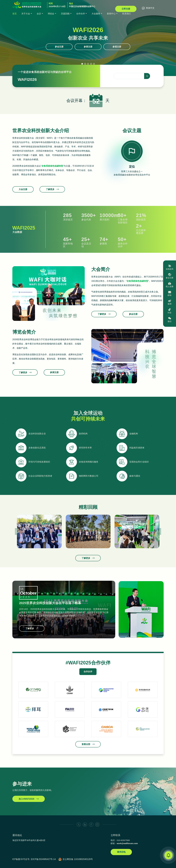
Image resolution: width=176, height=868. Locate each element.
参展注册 (88, 47)
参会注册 (59, 47)
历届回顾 (65, 14)
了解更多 (104, 318)
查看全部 (88, 752)
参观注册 (117, 47)
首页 (15, 14)
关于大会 (26, 14)
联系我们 (127, 14)
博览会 (51, 14)
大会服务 (96, 14)
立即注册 (126, 9)
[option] (132, 158)
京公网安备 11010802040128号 (78, 859)
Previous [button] (17, 531)
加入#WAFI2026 (29, 803)
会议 (39, 14)
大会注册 (23, 193)
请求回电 (121, 852)
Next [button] (159, 531)
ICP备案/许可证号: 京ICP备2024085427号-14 (34, 859)
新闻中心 (111, 14)
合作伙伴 (81, 14)
